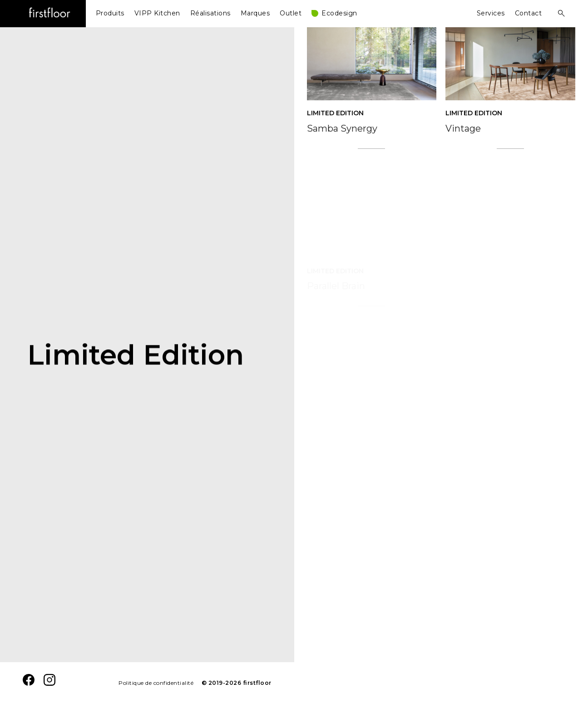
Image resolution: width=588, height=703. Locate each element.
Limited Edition (335, 113)
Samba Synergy (342, 128)
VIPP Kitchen (157, 13)
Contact (529, 13)
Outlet (291, 13)
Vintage (463, 138)
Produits (110, 13)
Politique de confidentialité (156, 683)
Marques (255, 13)
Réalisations (210, 13)
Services (491, 13)
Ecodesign (339, 13)
